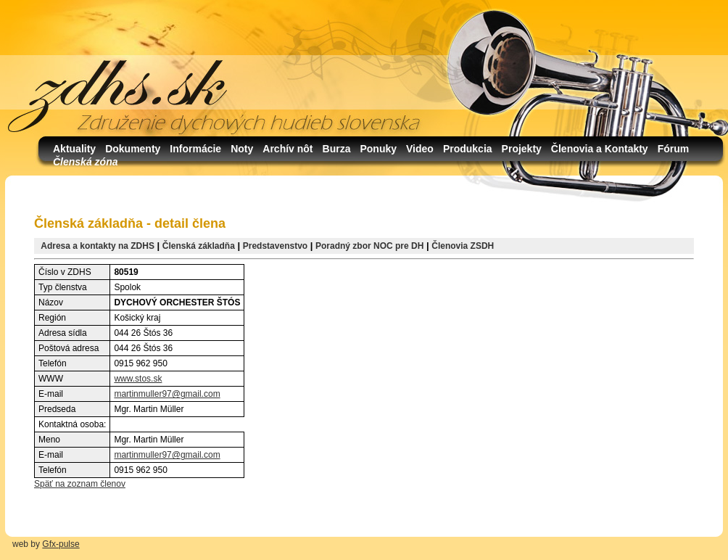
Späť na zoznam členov (80, 484)
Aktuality (74, 149)
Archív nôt (288, 149)
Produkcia (468, 149)
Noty (242, 149)
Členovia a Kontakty (600, 149)
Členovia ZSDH (463, 246)
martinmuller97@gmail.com (167, 394)
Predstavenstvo (275, 246)
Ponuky (378, 149)
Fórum (674, 149)
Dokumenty (133, 149)
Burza (337, 149)
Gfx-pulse (61, 544)
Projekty (522, 149)
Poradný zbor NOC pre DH (369, 246)
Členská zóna (85, 162)
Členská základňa (199, 246)
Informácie (195, 149)
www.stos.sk (138, 379)
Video (420, 149)
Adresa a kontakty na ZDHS (98, 246)
